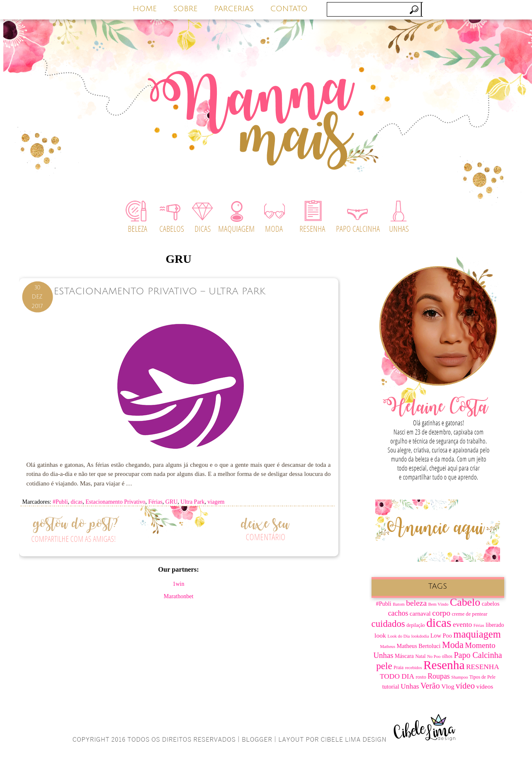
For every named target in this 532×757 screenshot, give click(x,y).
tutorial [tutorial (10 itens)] (391, 687)
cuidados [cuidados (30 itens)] (388, 624)
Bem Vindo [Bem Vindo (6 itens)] (438, 604)
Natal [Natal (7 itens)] (420, 656)
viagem (216, 502)
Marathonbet (179, 596)
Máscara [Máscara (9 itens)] (404, 656)
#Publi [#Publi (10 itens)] (384, 604)
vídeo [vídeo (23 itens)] (465, 686)
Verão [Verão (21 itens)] (430, 686)
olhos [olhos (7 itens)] (447, 656)
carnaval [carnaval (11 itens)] (420, 614)
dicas (77, 502)
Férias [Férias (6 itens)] (479, 625)
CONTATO (289, 9)
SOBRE (186, 9)
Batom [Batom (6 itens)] (398, 604)
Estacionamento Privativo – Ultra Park (160, 291)
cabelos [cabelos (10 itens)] (491, 604)
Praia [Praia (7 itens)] (398, 668)
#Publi (60, 502)
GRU (172, 502)
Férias (155, 502)
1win (179, 584)
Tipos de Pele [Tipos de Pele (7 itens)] (482, 677)
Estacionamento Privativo (115, 502)
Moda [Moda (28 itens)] (453, 645)
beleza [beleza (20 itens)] (416, 603)
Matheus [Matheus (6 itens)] (387, 647)
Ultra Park (192, 502)
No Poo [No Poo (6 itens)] (434, 656)
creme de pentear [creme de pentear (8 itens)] (470, 614)
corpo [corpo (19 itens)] (441, 613)
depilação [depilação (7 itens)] (415, 625)
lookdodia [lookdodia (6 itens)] (420, 636)
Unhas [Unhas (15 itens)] (410, 686)
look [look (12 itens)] (380, 635)
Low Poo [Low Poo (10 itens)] (441, 636)
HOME (145, 9)
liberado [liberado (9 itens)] (495, 625)
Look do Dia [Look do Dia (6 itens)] (398, 636)
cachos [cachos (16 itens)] (398, 613)
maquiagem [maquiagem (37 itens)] (477, 634)
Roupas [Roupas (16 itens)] (439, 676)
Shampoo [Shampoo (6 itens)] (459, 677)
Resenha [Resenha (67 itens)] (444, 665)
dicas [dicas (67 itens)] (439, 623)
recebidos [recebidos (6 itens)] (414, 668)
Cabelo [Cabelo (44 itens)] (465, 602)
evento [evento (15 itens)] (462, 625)
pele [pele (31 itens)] (384, 666)
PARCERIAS (234, 9)
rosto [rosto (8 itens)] (421, 677)
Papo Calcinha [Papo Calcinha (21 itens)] (478, 655)
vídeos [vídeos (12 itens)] (485, 686)
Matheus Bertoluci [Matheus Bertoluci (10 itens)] (419, 646)
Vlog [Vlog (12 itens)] (448, 686)
